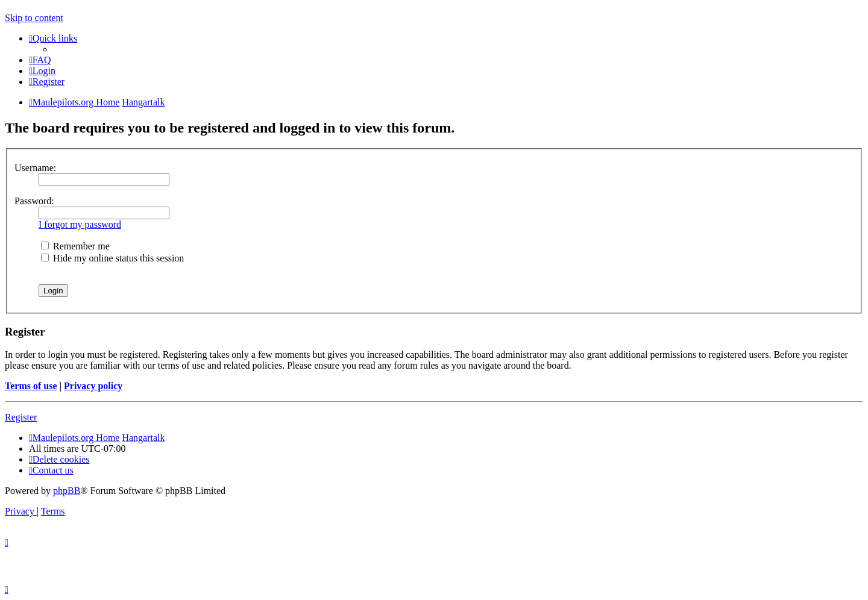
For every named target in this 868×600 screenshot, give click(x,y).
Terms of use (31, 386)
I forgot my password (80, 224)
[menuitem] (40, 60)
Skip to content (34, 18)
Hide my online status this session (112, 258)
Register (21, 417)
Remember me (75, 246)
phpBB (67, 491)
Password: (34, 201)
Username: (35, 168)
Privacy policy (93, 386)
